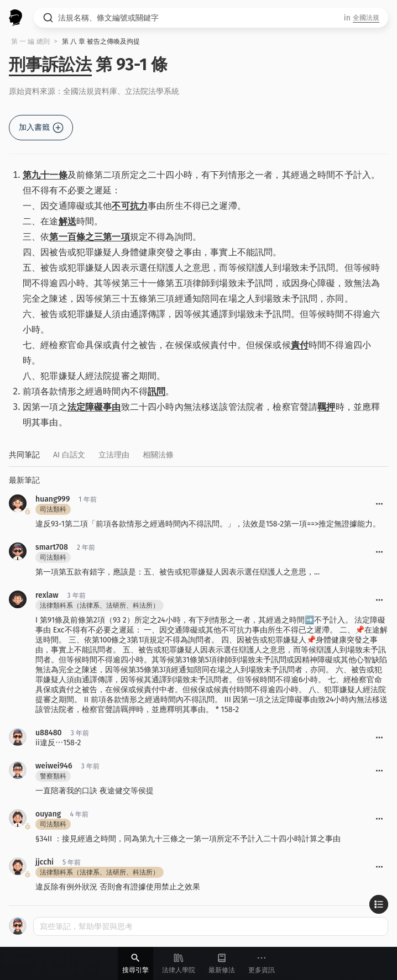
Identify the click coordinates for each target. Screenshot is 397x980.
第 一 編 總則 (30, 41)
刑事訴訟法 (50, 65)
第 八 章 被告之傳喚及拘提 (101, 41)
